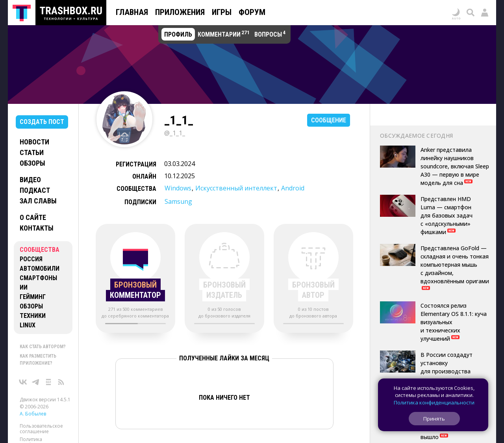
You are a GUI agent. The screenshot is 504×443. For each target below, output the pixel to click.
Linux (28, 325)
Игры (222, 12)
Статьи (32, 152)
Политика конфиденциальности (434, 402)
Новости (34, 142)
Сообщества (40, 250)
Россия (31, 259)
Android (293, 188)
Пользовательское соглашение (41, 429)
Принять (434, 419)
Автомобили (40, 269)
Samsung (178, 201)
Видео (30, 180)
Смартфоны (38, 278)
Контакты (37, 228)
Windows (178, 188)
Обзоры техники (33, 311)
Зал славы (38, 201)
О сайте (33, 217)
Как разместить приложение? (38, 360)
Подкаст (35, 190)
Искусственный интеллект (236, 188)
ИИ (24, 287)
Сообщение (329, 120)
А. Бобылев (33, 414)
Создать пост (42, 122)
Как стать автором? (43, 347)
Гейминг (33, 297)
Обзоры (32, 163)
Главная (132, 12)
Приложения (180, 12)
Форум (252, 12)
